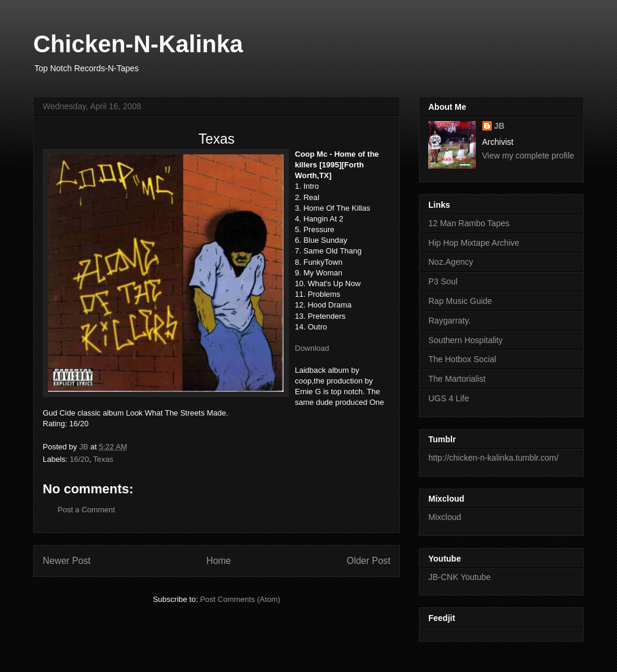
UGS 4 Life (449, 398)
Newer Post (67, 561)
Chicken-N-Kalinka (138, 44)
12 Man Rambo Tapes (469, 223)
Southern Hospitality (465, 340)
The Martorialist (457, 379)
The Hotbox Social (462, 359)
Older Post (368, 561)
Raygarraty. (449, 321)
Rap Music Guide (460, 301)
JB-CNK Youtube (459, 577)
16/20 (80, 459)
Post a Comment (86, 510)
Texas (103, 459)
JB (500, 126)
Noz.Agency (451, 262)
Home (219, 561)
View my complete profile (528, 156)
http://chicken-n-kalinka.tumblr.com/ (493, 458)
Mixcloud (445, 517)
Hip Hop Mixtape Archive (474, 243)
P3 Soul (443, 281)
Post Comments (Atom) (240, 599)
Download (312, 348)
